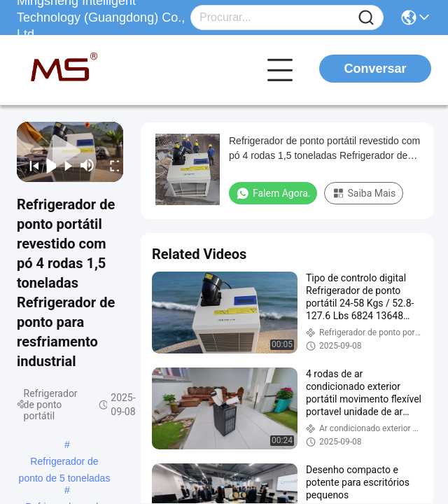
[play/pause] (47, 165)
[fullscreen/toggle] (110, 165)
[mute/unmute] (87, 165)
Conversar (375, 69)
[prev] (30, 165)
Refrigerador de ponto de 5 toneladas (65, 463)
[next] (65, 165)
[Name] (366, 18)
